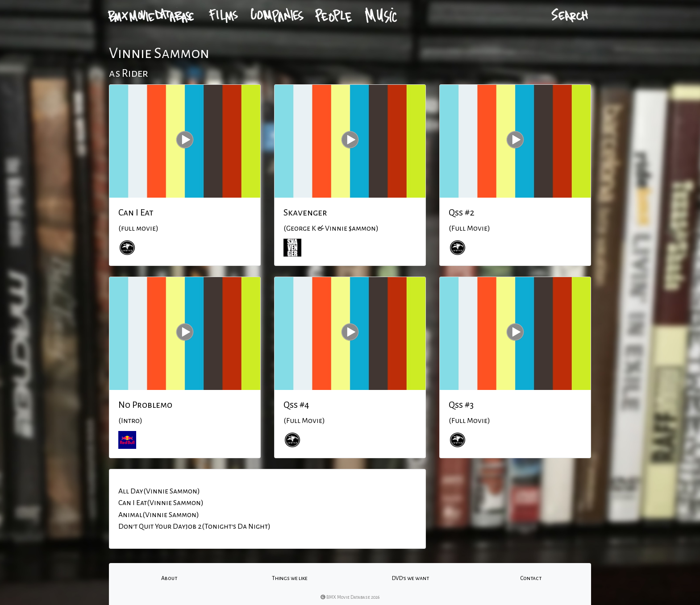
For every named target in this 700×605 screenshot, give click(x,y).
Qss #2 (462, 212)
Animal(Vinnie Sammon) (159, 515)
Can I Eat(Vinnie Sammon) (161, 503)
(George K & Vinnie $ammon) (331, 228)
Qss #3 (461, 405)
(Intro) (130, 421)
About (169, 578)
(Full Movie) (469, 228)
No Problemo (145, 405)
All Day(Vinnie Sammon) (159, 491)
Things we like (290, 578)
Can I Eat (136, 212)
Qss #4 (296, 405)
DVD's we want (410, 578)
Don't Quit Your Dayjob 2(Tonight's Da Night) (194, 526)
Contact (531, 578)
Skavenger (305, 212)
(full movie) (138, 228)
